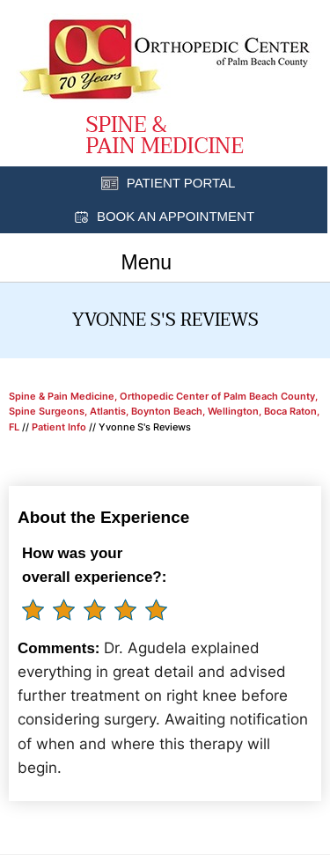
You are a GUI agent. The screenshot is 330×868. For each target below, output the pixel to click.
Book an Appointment (176, 216)
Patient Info (59, 427)
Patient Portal (181, 183)
